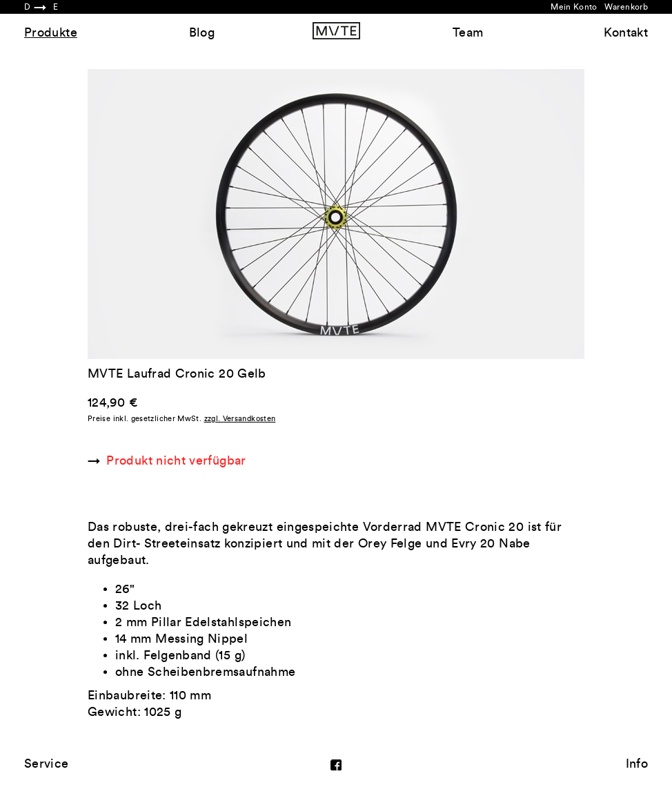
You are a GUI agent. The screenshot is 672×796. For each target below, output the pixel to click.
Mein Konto (574, 7)
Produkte (51, 32)
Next (460, 214)
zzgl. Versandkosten (240, 419)
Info (637, 764)
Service (47, 764)
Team (468, 32)
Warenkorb (626, 7)
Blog (202, 32)
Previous (212, 214)
